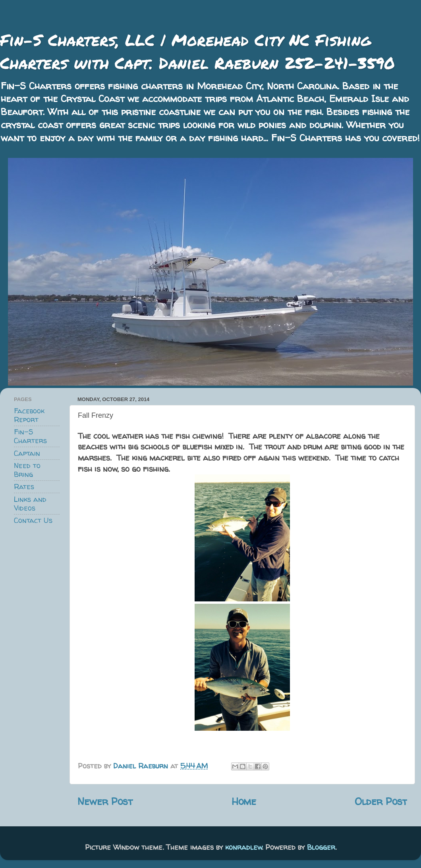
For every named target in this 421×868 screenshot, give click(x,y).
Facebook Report (29, 415)
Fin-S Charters (30, 436)
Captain (27, 453)
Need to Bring (27, 470)
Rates (24, 487)
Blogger (321, 847)
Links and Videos (30, 504)
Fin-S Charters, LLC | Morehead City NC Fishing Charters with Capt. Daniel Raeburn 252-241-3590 (197, 51)
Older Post (381, 801)
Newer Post (105, 801)
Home (244, 801)
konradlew (244, 847)
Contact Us (33, 520)
